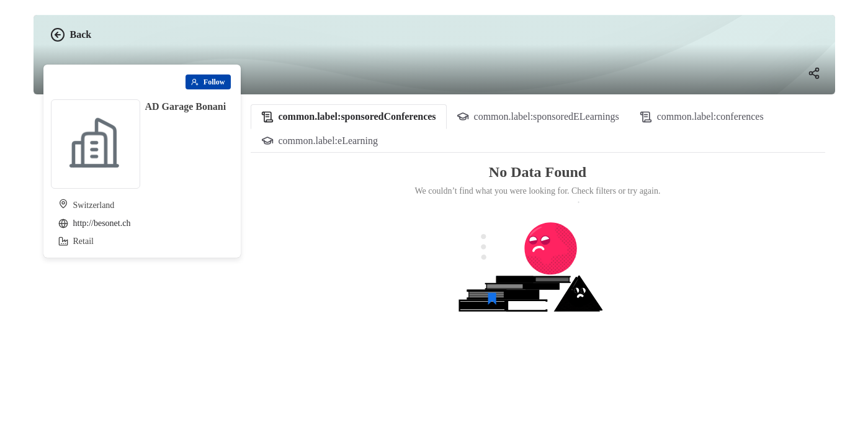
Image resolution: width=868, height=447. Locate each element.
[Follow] (208, 82)
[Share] (814, 73)
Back (71, 35)
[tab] (349, 117)
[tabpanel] (538, 256)
